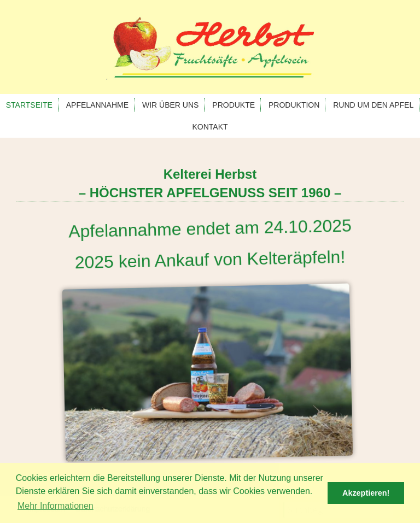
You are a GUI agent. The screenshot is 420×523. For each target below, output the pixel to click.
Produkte (234, 105)
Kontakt (210, 127)
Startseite (29, 105)
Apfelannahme (97, 105)
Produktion (294, 105)
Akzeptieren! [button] (366, 493)
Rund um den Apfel (373, 105)
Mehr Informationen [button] (56, 506)
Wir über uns (170, 105)
